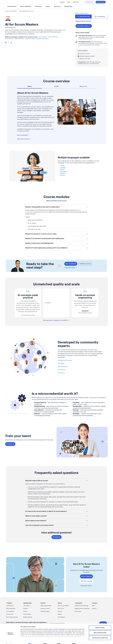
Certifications (10, 606)
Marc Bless (61, 363)
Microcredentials (11, 609)
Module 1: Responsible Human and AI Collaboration (42, 207)
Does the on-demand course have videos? (40, 525)
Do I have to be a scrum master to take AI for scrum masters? (46, 511)
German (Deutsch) (53, 37)
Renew (25, 611)
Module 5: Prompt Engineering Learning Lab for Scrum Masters (46, 248)
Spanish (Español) (19, 39)
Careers (60, 611)
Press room (61, 609)
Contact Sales (90, 2)
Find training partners (12, 617)
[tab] (83, 16)
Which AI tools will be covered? (36, 516)
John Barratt (61, 370)
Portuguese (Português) (42, 39)
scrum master (35, 487)
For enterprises (10, 611)
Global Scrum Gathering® (82, 606)
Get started (27, 606)
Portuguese (64, 171)
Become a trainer (45, 609)
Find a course (101, 2)
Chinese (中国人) (43, 37)
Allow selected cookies (100, 629)
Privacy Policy (48, 627)
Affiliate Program (45, 611)
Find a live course (84, 26)
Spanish (63, 173)
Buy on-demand (23, 135)
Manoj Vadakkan (63, 367)
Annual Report (61, 617)
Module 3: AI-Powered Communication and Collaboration (45, 239)
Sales (93, 606)
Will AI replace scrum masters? (36, 521)
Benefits (26, 609)
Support (62, 2)
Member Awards (28, 617)
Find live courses (85, 264)
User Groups (78, 611)
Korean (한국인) (9, 39)
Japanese (63, 168)
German (63, 175)
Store (69, 2)
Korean (62, 170)
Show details (83, 641)
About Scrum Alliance (63, 606)
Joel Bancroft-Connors (65, 360)
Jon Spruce (61, 373)
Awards (60, 614)
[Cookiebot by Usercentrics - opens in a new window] (10, 641)
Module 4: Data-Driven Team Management (39, 243)
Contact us (10, 444)
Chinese (63, 166)
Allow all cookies (100, 624)
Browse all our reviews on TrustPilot (56, 320)
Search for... (77, 2)
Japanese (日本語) (30, 39)
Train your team (71, 268)
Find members (27, 614)
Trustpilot (48, 303)
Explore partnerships (46, 606)
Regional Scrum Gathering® (82, 609)
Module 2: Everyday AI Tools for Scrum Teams (41, 234)
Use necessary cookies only (100, 634)
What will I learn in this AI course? (37, 481)
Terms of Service (60, 627)
